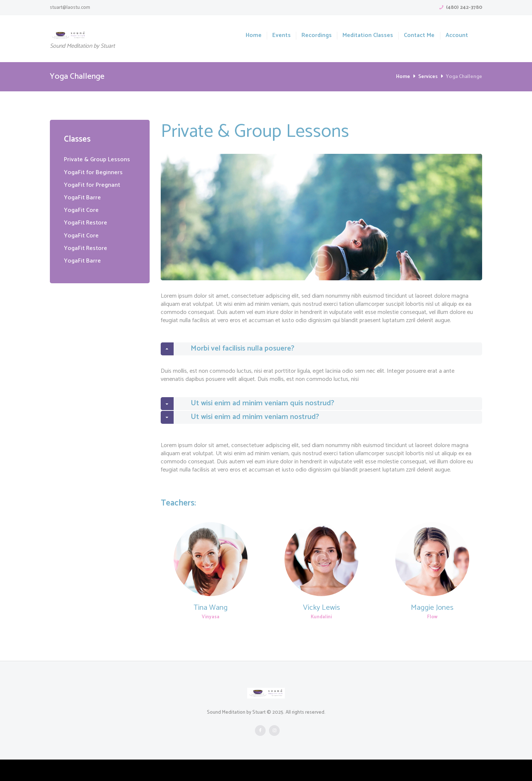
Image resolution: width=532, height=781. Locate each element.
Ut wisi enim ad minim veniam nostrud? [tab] (249, 435)
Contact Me (419, 36)
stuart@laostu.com (70, 8)
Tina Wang (211, 629)
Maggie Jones (432, 629)
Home (254, 36)
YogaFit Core (82, 210)
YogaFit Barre (83, 197)
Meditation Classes (368, 36)
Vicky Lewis (321, 629)
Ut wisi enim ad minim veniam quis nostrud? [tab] (257, 415)
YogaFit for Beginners (95, 172)
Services (428, 77)
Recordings (317, 36)
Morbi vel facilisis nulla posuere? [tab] (236, 352)
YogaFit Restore (87, 223)
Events (282, 36)
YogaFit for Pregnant (94, 185)
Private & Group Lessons (99, 159)
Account (457, 36)
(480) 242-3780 (464, 8)
